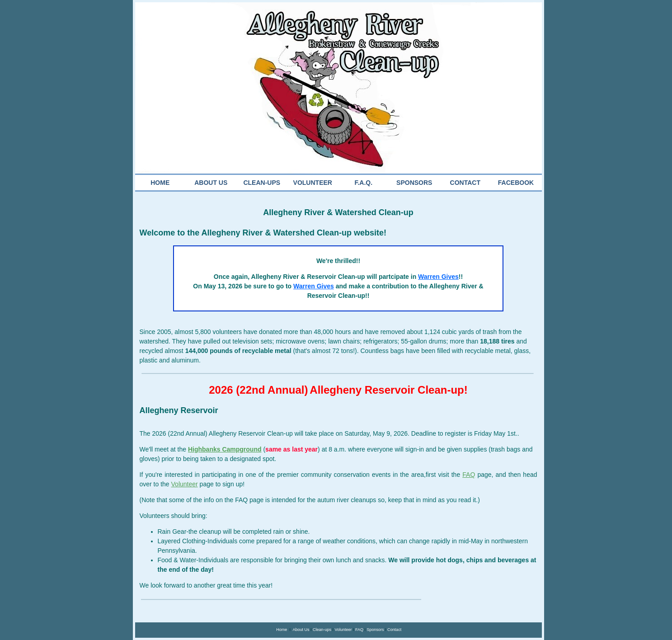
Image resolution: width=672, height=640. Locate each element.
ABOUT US (211, 183)
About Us (301, 630)
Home (282, 630)
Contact (394, 630)
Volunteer (343, 630)
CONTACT (465, 183)
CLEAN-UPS (262, 183)
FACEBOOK (516, 183)
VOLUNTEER (313, 183)
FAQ (359, 630)
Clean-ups (322, 630)
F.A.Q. (363, 183)
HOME (160, 183)
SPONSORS (414, 183)
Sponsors (376, 630)
